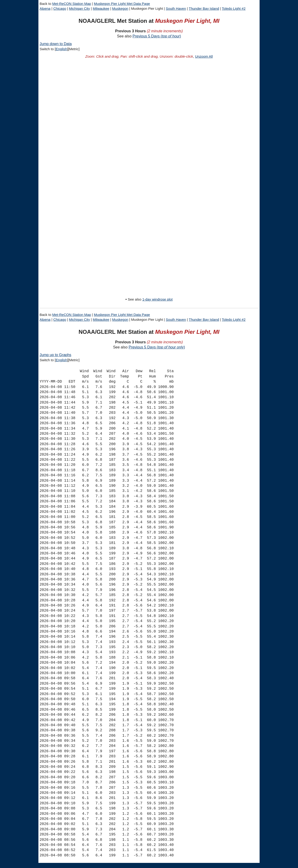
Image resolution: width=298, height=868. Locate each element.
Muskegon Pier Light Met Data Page (122, 4)
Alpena (45, 8)
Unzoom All (204, 56)
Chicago (60, 8)
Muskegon (120, 8)
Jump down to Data (56, 44)
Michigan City (79, 8)
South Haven (176, 8)
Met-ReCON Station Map (72, 4)
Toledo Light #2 (234, 8)
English (61, 49)
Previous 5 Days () (157, 36)
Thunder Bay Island (204, 8)
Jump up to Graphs (55, 355)
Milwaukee (101, 8)
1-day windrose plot (157, 299)
